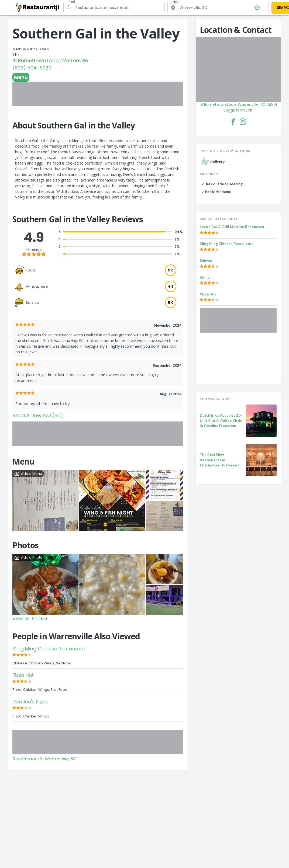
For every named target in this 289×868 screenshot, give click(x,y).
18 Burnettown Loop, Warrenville (50, 60)
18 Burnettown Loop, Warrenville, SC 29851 (238, 104)
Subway (206, 260)
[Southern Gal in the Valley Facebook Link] (233, 122)
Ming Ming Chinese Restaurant (49, 649)
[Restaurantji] (38, 7)
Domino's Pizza (30, 702)
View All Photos (30, 618)
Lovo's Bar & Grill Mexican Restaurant (232, 227)
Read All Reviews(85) (38, 415)
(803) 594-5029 (32, 68)
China (205, 277)
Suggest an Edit (238, 110)
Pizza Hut (23, 675)
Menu (21, 77)
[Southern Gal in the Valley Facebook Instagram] (243, 122)
